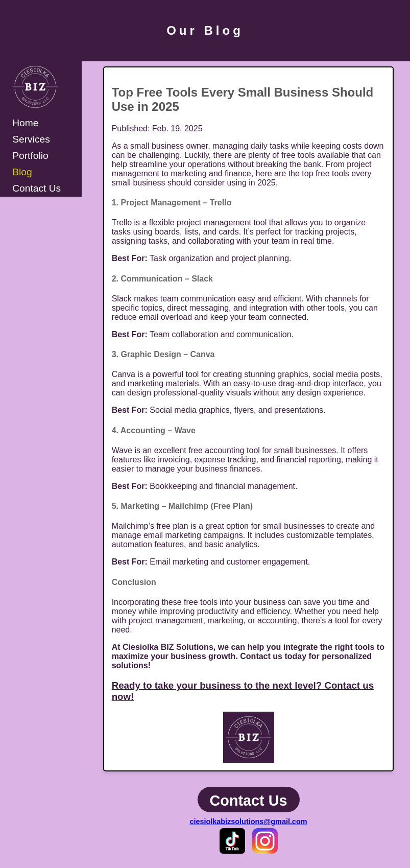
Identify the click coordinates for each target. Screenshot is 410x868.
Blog (22, 172)
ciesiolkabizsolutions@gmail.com (249, 822)
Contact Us (37, 188)
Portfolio (30, 156)
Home (25, 123)
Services (31, 139)
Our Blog (205, 30)
